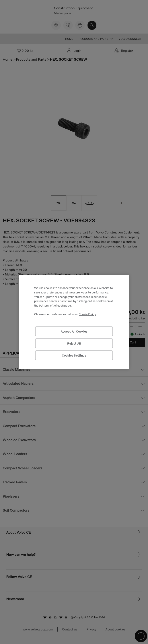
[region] (74, 322)
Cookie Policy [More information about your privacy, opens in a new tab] (87, 314)
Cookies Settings (74, 355)
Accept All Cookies (74, 331)
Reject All (74, 343)
